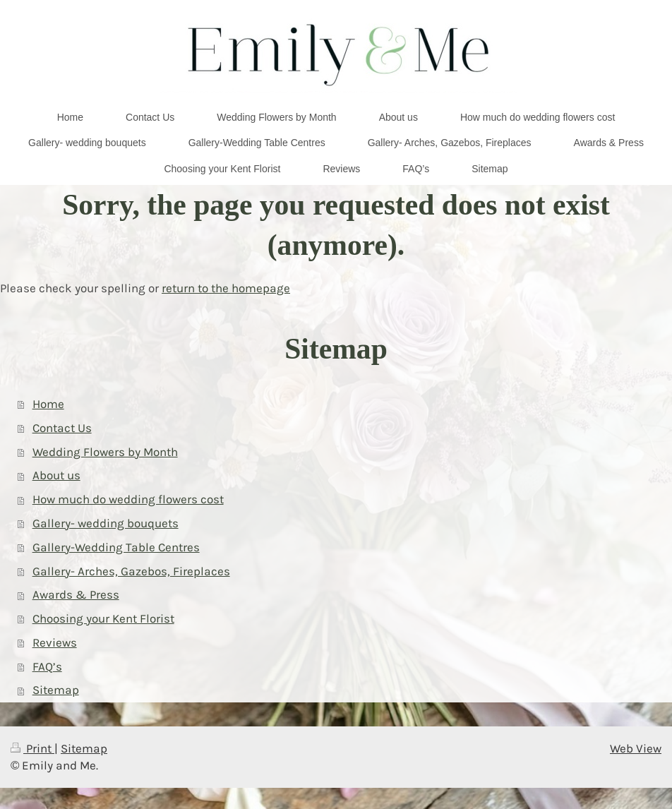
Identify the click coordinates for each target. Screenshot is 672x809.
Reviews (55, 643)
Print (32, 749)
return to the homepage (226, 288)
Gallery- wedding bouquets (106, 523)
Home (48, 404)
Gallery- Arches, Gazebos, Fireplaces (131, 571)
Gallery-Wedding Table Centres (116, 547)
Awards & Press (76, 595)
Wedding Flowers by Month (105, 452)
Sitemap (56, 690)
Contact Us (62, 428)
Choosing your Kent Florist (103, 619)
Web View (636, 749)
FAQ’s (47, 667)
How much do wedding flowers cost (128, 499)
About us (56, 475)
